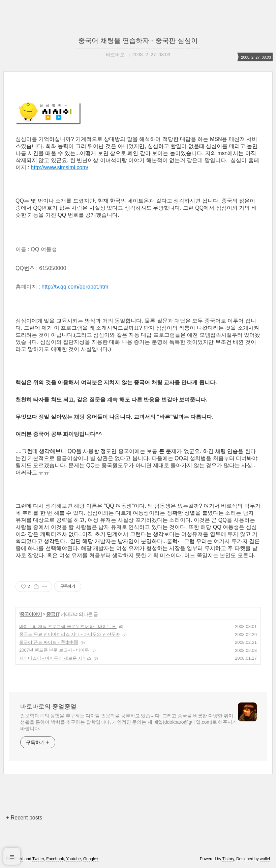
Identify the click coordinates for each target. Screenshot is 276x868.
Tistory (228, 859)
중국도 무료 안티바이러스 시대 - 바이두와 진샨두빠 (70, 634)
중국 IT (53, 614)
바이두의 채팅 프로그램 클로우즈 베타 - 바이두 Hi (68, 626)
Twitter (38, 859)
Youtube (73, 859)
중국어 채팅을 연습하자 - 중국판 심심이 (138, 40)
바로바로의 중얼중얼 (48, 707)
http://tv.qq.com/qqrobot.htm (75, 287)
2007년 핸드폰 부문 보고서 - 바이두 (54, 650)
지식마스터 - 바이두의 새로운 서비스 (55, 658)
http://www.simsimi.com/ (59, 167)
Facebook (55, 859)
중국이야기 (31, 614)
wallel (265, 859)
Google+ (91, 859)
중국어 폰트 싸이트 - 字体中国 (49, 642)
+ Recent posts (24, 818)
